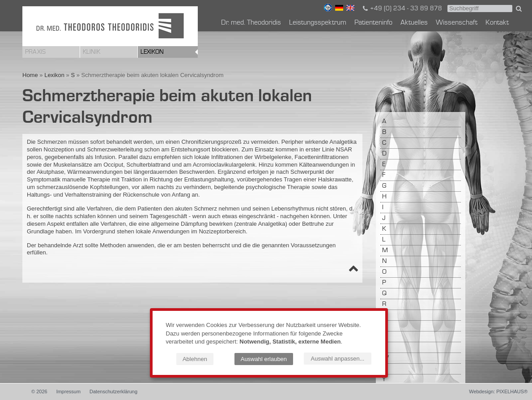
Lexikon (152, 52)
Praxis (35, 52)
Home (30, 75)
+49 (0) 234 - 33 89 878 (402, 9)
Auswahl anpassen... (338, 359)
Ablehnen (195, 359)
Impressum (68, 391)
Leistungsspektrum (318, 23)
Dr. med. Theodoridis (251, 23)
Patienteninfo (373, 23)
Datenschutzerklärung (113, 391)
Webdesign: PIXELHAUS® (498, 391)
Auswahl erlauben (264, 359)
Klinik (92, 52)
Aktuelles (414, 23)
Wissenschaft (457, 23)
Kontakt (497, 23)
